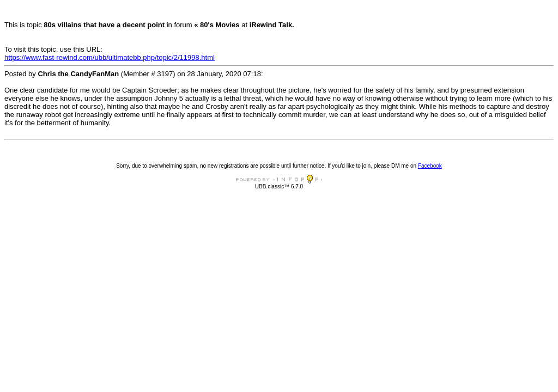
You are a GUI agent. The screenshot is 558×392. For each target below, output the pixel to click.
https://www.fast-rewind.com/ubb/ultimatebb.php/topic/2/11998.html (110, 57)
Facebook (430, 166)
